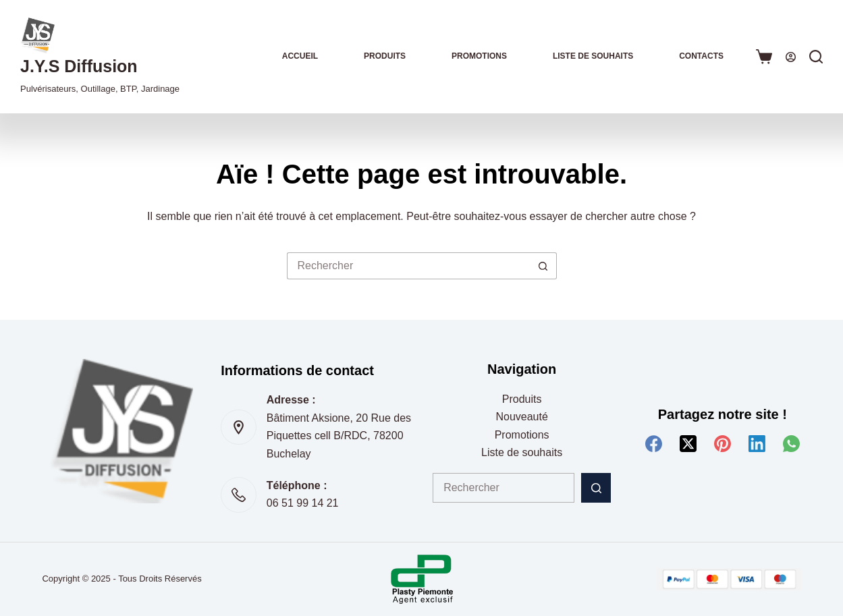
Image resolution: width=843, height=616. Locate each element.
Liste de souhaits (593, 56)
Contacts (701, 56)
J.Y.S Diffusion (79, 66)
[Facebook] (654, 444)
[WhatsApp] (791, 444)
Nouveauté (521, 417)
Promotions (479, 56)
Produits (385, 56)
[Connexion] (791, 57)
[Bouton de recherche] (543, 266)
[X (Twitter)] (688, 444)
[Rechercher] (816, 57)
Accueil (300, 56)
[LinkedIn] (757, 444)
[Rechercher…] (408, 266)
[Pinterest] (723, 444)
